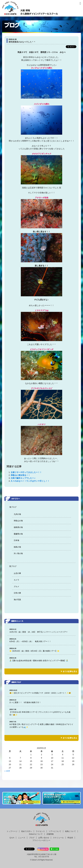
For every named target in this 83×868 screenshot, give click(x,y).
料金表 (70, 838)
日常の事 (17, 593)
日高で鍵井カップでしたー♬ (23, 478)
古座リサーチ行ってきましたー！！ (26, 472)
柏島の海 (17, 547)
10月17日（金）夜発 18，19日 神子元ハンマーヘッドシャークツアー (41, 631)
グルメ (16, 586)
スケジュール (58, 838)
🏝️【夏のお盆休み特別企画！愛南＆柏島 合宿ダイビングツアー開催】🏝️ (41, 659)
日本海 (16, 540)
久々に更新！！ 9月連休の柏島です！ (41, 701)
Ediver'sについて (36, 834)
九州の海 (17, 514)
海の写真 (17, 600)
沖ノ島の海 (18, 553)
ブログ (32, 838)
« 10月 (7, 771)
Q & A (12, 838)
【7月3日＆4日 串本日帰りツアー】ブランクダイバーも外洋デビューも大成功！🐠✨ (41, 712)
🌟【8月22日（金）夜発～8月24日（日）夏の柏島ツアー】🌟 (41, 650)
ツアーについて (55, 831)
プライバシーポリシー (41, 840)
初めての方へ (27, 831)
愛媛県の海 (18, 534)
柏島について (70, 831)
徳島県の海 (18, 527)
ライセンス (40, 831)
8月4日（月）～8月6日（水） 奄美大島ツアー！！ (41, 640)
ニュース (22, 838)
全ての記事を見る (70, 671)
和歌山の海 (18, 521)
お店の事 (17, 573)
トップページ (12, 831)
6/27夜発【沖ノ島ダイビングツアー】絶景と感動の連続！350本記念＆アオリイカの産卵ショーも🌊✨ (41, 724)
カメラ (16, 580)
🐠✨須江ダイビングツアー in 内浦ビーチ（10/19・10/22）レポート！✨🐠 (41, 692)
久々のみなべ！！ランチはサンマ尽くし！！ (30, 481)
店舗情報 (50, 834)
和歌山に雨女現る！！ (20, 475)
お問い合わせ (44, 838)
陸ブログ (13, 566)
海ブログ (13, 507)
